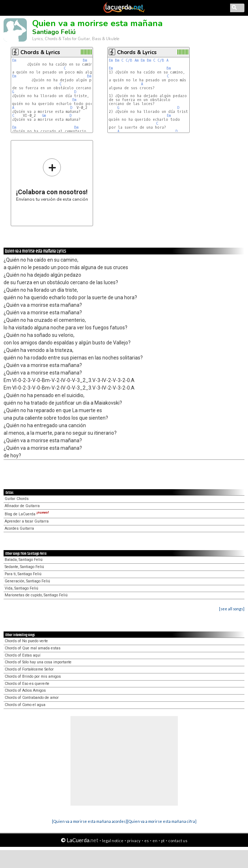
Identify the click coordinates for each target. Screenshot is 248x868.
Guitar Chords (17, 499)
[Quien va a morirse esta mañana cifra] (162, 821)
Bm (85, 60)
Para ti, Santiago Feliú (23, 574)
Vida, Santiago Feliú (21, 588)
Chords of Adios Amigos (25, 690)
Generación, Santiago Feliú (27, 581)
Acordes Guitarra (19, 528)
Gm (44, 116)
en (155, 841)
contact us (178, 841)
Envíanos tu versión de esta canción (52, 180)
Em (14, 60)
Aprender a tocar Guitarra (27, 521)
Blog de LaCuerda (27, 514)
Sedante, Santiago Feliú (24, 567)
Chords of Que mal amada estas (33, 648)
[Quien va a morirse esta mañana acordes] (89, 821)
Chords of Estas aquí (23, 655)
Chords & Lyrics (40, 52)
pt (163, 841)
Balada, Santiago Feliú (24, 560)
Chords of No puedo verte (26, 641)
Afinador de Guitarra (22, 506)
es (147, 841)
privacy (134, 841)
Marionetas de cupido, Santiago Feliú (36, 595)
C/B (129, 60)
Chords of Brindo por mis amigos (33, 676)
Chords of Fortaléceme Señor (29, 669)
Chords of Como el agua (25, 705)
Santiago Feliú (54, 32)
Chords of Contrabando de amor (32, 698)
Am (137, 60)
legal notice (113, 841)
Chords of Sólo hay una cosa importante (38, 662)
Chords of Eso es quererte (27, 684)
